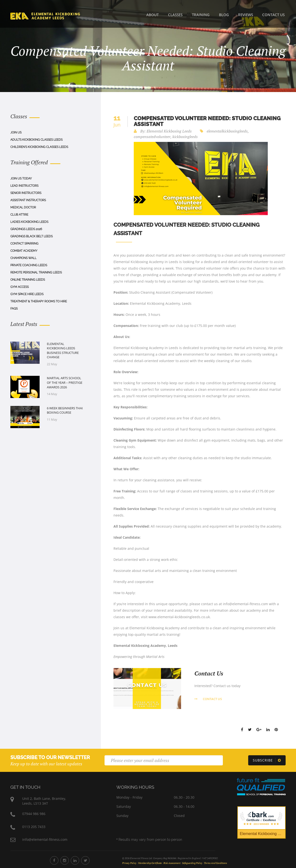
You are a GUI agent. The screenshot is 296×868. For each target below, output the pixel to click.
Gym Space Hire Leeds (27, 294)
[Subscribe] (267, 760)
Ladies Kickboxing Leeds (29, 222)
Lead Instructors (24, 186)
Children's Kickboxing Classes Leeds (39, 147)
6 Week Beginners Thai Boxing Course (65, 410)
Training (201, 15)
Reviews (246, 15)
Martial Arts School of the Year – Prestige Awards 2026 (65, 382)
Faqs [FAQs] (14, 309)
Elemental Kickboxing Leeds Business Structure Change (63, 351)
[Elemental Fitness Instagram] (65, 860)
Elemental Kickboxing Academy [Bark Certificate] (263, 834)
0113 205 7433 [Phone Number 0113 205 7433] (34, 827)
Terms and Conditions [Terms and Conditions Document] (215, 863)
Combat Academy (24, 251)
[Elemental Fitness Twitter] (85, 860)
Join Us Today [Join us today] (21, 179)
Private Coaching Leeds (29, 265)
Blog (224, 15)
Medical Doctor (23, 207)
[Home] (45, 16)
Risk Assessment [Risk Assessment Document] (172, 863)
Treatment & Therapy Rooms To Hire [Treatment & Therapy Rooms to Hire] (39, 301)
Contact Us (273, 15)
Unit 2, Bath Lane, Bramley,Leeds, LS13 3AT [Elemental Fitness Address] (44, 801)
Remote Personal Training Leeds (36, 272)
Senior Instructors (26, 193)
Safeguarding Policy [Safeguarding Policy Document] (192, 863)
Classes (175, 15)
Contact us (208, 699)
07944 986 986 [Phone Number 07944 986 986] (34, 814)
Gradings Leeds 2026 (26, 229)
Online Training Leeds (28, 280)
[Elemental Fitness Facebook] (54, 860)
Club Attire (19, 215)
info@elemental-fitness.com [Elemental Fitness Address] (45, 839)
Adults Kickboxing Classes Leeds (36, 140)
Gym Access (20, 287)
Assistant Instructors (28, 200)
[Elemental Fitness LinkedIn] (75, 860)
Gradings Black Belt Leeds (32, 236)
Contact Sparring (24, 244)
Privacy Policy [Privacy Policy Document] (129, 863)
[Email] (164, 760)
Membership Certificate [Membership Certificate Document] (150, 863)
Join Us (16, 133)
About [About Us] (152, 15)
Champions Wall (23, 258)
